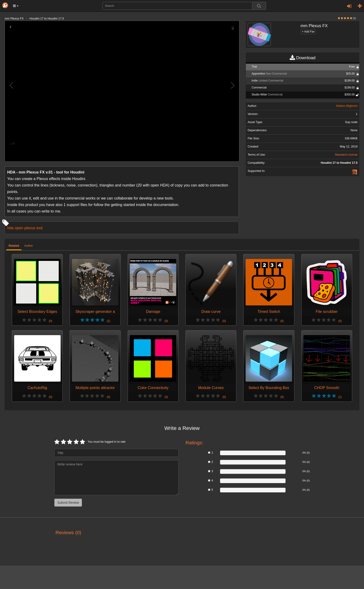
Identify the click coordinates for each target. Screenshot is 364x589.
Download (303, 58)
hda (10, 228)
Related (14, 246)
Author (29, 246)
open (19, 228)
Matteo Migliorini (347, 106)
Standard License (346, 155)
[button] (16, 6)
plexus (30, 228)
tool (39, 228)
